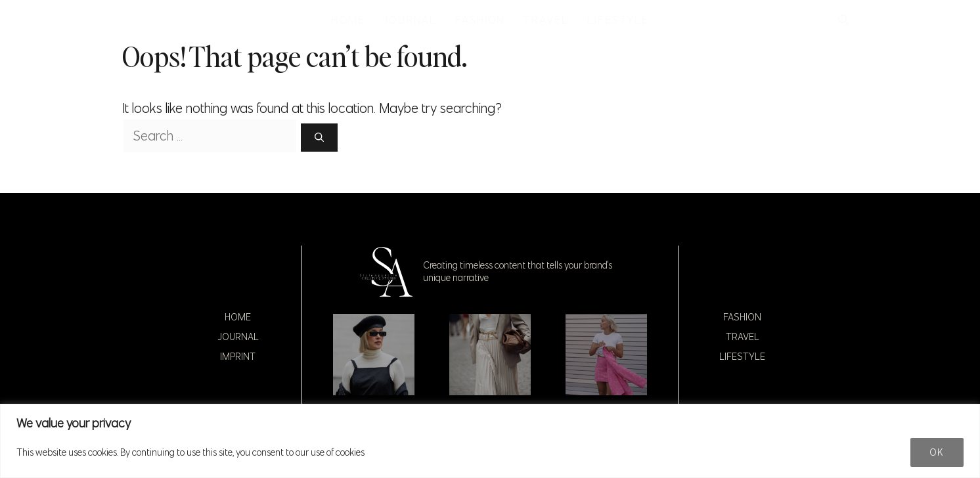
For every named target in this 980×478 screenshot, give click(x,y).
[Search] (319, 138)
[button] (843, 20)
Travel (743, 337)
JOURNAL (410, 20)
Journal (238, 337)
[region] (490, 441)
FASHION (480, 20)
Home (238, 317)
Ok (937, 452)
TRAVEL (546, 20)
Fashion (742, 317)
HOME (348, 20)
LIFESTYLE (618, 20)
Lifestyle (742, 357)
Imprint (238, 357)
